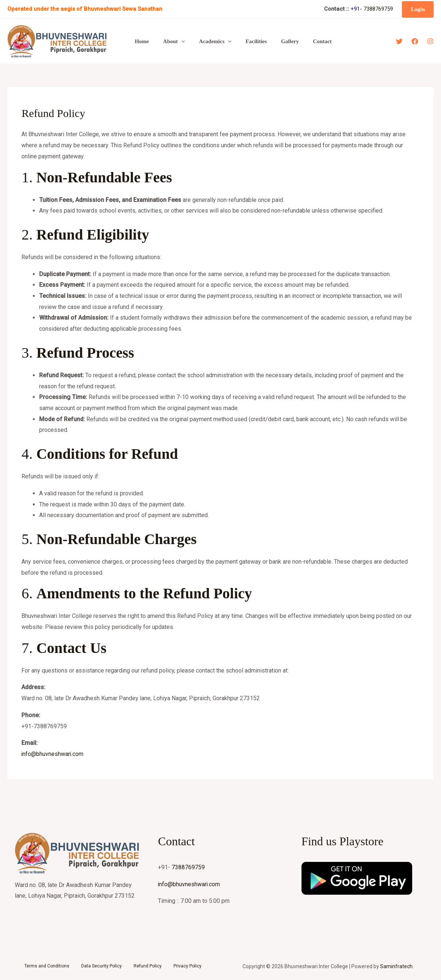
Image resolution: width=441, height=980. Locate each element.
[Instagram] (430, 41)
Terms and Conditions (47, 966)
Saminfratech (396, 966)
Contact (305, 41)
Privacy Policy (187, 966)
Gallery (276, 41)
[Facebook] (415, 41)
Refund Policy (148, 966)
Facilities (246, 41)
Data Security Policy (101, 966)
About (169, 41)
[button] (418, 9)
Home (140, 41)
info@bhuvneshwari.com (53, 754)
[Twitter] (399, 41)
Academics (207, 41)
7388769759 (378, 9)
